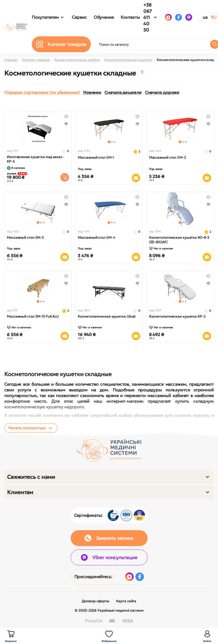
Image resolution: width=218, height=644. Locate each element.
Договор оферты (96, 601)
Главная (11, 60)
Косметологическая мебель (77, 60)
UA (205, 17)
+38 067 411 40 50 (148, 17)
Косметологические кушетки (128, 60)
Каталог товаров (36, 60)
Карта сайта (126, 601)
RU (214, 17)
